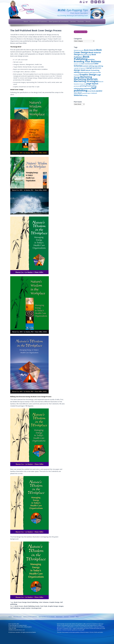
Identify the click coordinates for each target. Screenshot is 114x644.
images (61, 606)
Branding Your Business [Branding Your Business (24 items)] (87, 61)
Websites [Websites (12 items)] (78, 95)
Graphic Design (54, 602)
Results (88, 22)
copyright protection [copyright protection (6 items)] (93, 68)
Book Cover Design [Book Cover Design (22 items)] (88, 51)
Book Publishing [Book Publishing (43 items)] (82, 58)
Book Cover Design (20, 602)
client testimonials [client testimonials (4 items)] (87, 64)
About (26, 22)
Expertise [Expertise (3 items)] (95, 72)
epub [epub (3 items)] (91, 72)
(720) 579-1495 (12, 628)
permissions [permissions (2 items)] (77, 86)
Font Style (44, 606)
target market (26, 608)
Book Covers (19, 606)
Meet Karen (59, 617)
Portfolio (81, 22)
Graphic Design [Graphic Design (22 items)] (88, 74)
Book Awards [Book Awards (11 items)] (90, 50)
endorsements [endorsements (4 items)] (85, 72)
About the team (18, 617)
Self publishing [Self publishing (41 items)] (85, 89)
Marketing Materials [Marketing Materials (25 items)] (86, 79)
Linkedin (92, 2)
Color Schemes (44, 602)
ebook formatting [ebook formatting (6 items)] (93, 70)
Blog (77, 617)
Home (81, 2)
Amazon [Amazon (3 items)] (76, 50)
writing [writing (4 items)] (85, 95)
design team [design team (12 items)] (80, 70)
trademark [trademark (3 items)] (94, 93)
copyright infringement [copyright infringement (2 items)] (80, 68)
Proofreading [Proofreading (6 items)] (91, 86)
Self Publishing (15, 608)
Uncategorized (36, 608)
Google (103, 2)
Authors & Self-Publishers (38, 22)
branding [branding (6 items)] (91, 59)
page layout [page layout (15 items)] (92, 84)
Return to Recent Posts (80, 32)
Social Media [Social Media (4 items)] (92, 91)
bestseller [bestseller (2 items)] (81, 50)
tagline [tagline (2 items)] (89, 93)
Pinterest (96, 2)
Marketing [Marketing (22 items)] (86, 77)
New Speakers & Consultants (59, 22)
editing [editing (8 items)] (77, 72)
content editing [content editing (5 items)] (88, 66)
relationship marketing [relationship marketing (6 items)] (82, 88)
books (37, 606)
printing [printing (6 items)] (83, 86)
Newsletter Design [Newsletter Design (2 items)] (78, 84)
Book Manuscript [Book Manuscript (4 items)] (86, 55)
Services (73, 22)
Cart (87, 2)
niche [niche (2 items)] (85, 84)
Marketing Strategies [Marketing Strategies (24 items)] (86, 81)
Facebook (99, 2)
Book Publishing (33, 602)
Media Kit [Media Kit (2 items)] (101, 82)
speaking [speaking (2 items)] (84, 93)
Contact (84, 2)
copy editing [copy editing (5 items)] (99, 66)
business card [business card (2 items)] (77, 64)
